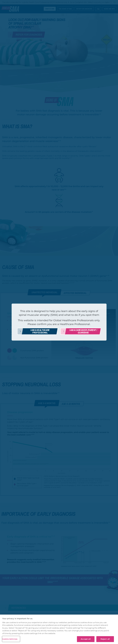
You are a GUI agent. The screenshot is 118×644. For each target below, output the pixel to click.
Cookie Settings (10, 639)
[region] (59, 629)
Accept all (86, 639)
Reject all (105, 639)
